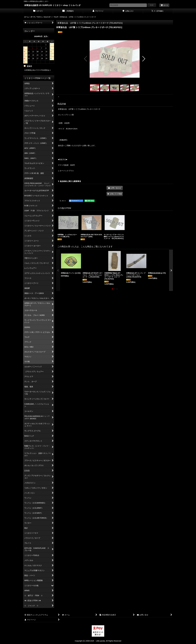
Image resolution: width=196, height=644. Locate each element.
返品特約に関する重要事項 (69, 181)
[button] (86, 59)
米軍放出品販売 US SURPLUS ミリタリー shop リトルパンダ (52, 5)
